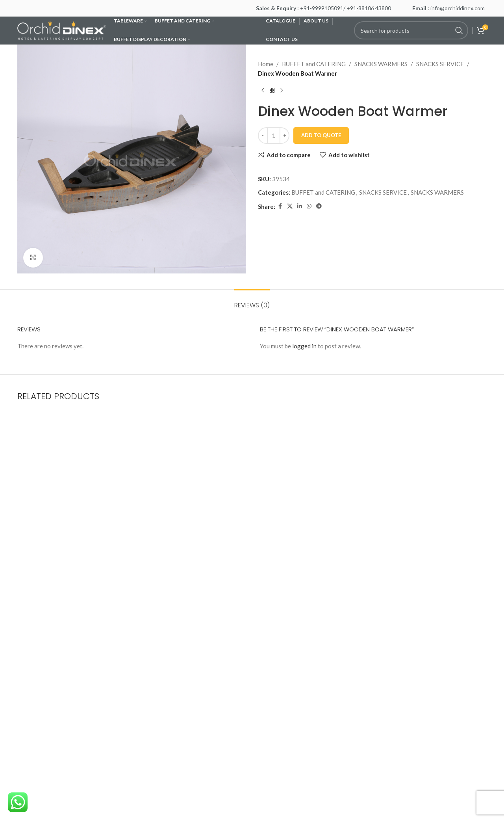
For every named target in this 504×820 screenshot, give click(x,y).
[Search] (411, 30)
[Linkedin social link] (300, 206)
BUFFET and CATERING (314, 64)
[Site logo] (62, 30)
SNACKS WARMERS (381, 64)
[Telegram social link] (319, 206)
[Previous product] (263, 91)
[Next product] (282, 91)
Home (266, 64)
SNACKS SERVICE (440, 64)
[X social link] (290, 206)
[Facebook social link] (280, 206)
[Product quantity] (274, 136)
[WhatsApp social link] (309, 206)
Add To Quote (321, 135)
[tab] (252, 301)
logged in (304, 346)
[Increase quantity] (284, 136)
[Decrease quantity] (263, 136)
